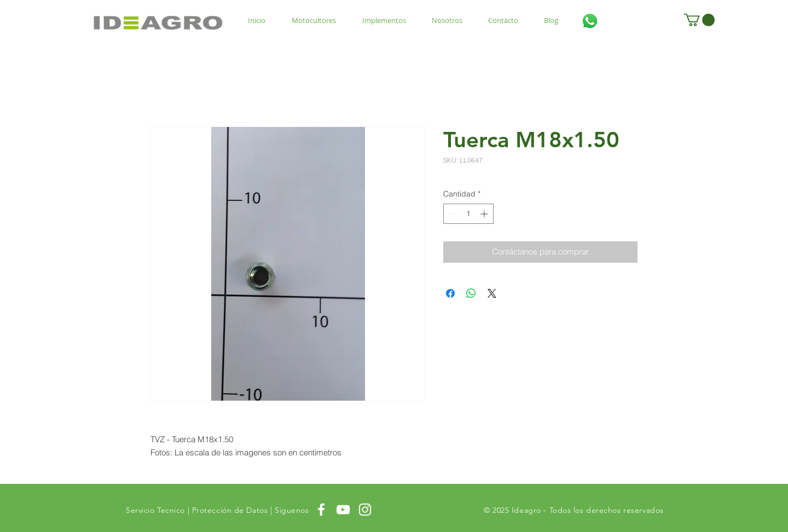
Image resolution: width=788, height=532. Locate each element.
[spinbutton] (468, 214)
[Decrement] (452, 214)
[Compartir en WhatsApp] (471, 293)
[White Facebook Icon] (321, 510)
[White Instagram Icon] (365, 510)
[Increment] (485, 214)
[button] (699, 20)
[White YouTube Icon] (343, 510)
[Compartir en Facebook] (450, 293)
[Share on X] (492, 293)
